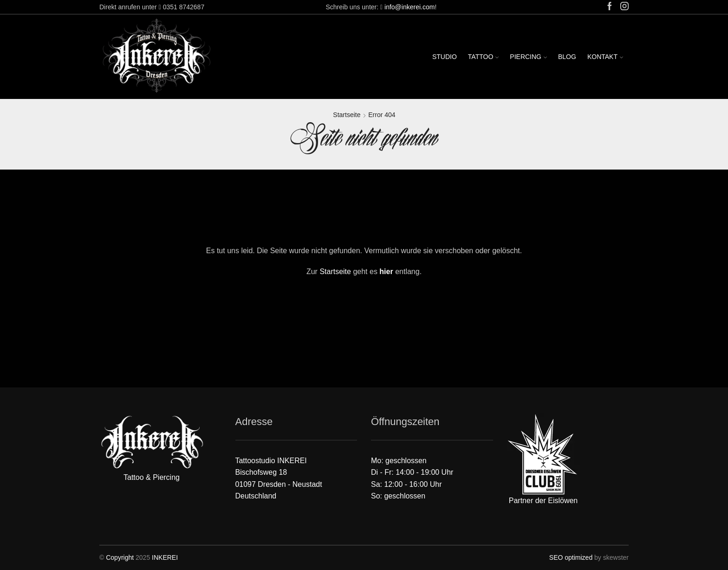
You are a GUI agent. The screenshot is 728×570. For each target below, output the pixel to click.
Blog (567, 57)
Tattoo (483, 57)
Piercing (528, 57)
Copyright (120, 557)
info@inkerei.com (409, 7)
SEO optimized (571, 557)
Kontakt (605, 57)
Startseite (347, 115)
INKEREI (165, 557)
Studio (445, 57)
